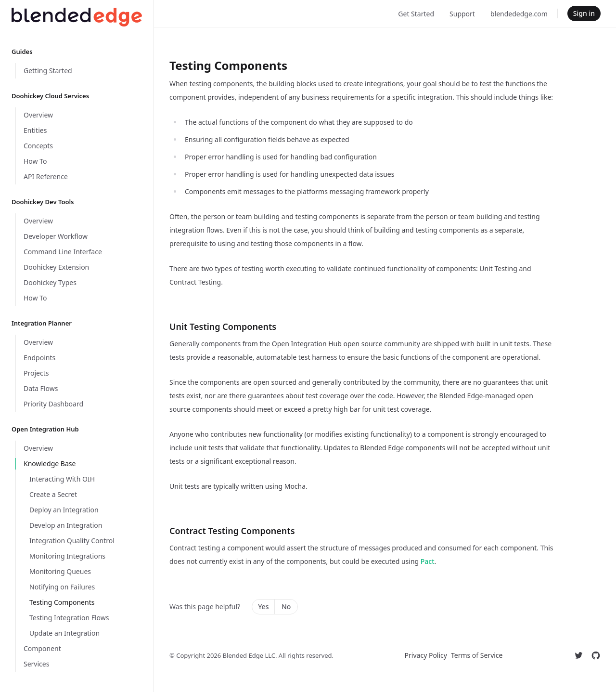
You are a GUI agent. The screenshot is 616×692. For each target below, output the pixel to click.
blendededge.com (519, 14)
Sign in (584, 13)
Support (462, 14)
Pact (428, 561)
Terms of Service (477, 655)
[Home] (77, 17)
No (286, 607)
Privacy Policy (426, 655)
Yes (263, 607)
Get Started (416, 14)
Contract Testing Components (232, 531)
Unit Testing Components (223, 326)
